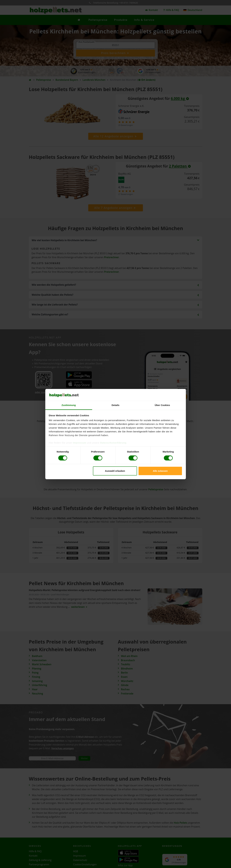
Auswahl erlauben (115, 471)
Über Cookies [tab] (162, 405)
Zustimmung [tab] (69, 405)
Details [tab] (116, 405)
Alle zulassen (160, 471)
